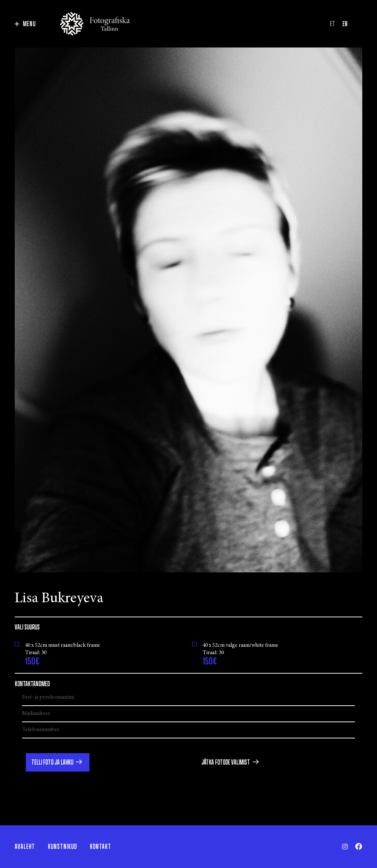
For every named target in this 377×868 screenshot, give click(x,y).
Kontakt (101, 847)
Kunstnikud (62, 847)
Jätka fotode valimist (226, 762)
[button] (58, 762)
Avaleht (25, 847)
